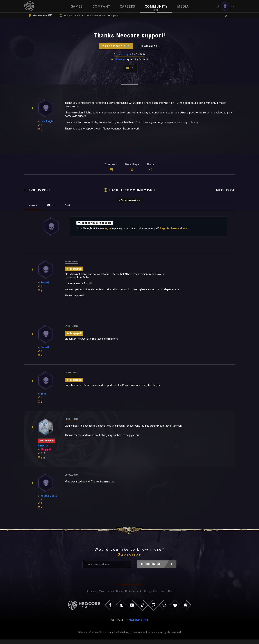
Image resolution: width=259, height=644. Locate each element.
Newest (34, 209)
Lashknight (125, 57)
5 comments (129, 204)
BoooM (121, 62)
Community (156, 6)
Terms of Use (111, 596)
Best (71, 209)
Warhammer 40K (114, 48)
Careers (127, 6)
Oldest (53, 209)
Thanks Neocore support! (96, 227)
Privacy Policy (138, 596)
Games (77, 6)
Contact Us (163, 596)
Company (101, 6)
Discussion (150, 48)
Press (92, 596)
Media (183, 6)
